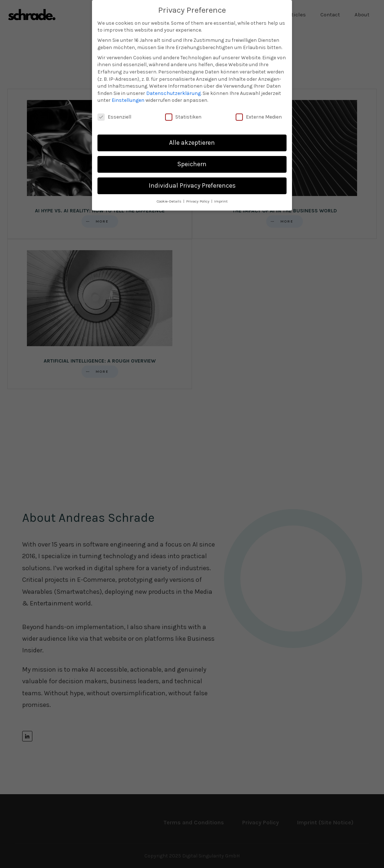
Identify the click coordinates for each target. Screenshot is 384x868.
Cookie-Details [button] (170, 201)
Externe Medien (259, 117)
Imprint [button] (221, 201)
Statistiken (183, 117)
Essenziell (114, 117)
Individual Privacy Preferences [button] (192, 185)
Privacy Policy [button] (198, 201)
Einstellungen (128, 100)
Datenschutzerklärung (173, 93)
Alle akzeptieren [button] (192, 143)
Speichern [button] (192, 164)
